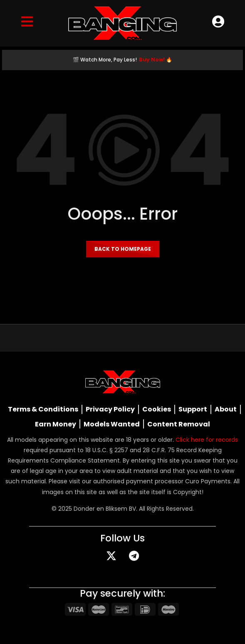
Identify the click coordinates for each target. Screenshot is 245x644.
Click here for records (207, 440)
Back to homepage (123, 249)
